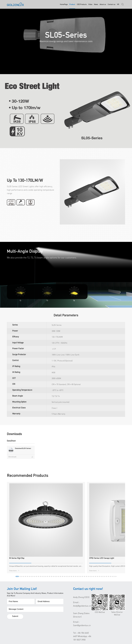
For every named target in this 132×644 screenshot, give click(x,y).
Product (72, 5)
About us (103, 5)
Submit (16, 567)
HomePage (64, 5)
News (96, 5)
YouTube (109, 615)
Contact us (111, 5)
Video (90, 5)
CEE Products (82, 5)
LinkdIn (109, 620)
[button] (54, 527)
